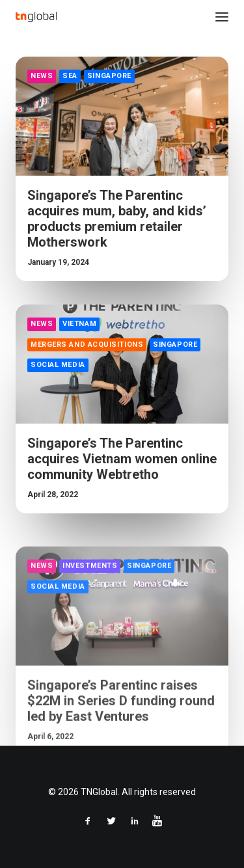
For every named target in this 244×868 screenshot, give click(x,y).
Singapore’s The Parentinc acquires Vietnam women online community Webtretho (122, 459)
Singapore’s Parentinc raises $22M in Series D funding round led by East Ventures (121, 738)
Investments (90, 603)
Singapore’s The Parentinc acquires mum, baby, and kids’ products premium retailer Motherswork (117, 219)
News (42, 76)
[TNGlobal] (36, 17)
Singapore (109, 76)
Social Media (58, 365)
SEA (70, 76)
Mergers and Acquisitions (87, 345)
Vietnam (79, 324)
